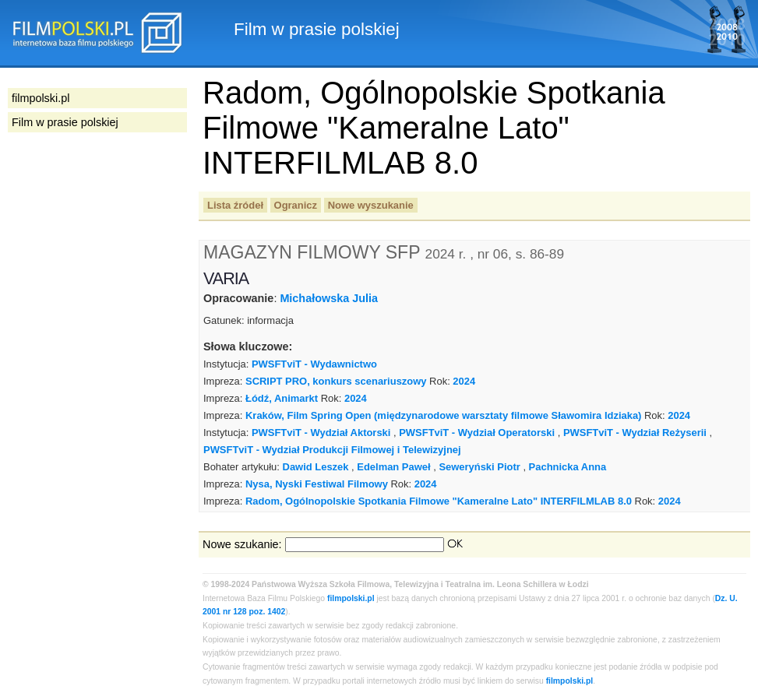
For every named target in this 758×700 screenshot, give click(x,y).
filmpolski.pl (351, 598)
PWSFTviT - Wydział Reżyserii (635, 433)
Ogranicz (296, 205)
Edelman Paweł (393, 467)
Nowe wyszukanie (371, 205)
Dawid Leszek (316, 467)
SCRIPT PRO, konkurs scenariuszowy (336, 381)
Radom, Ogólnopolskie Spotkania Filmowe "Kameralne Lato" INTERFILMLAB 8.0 (439, 501)
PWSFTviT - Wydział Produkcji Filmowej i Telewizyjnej (332, 450)
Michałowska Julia (329, 298)
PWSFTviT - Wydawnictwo (314, 364)
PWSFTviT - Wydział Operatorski (477, 433)
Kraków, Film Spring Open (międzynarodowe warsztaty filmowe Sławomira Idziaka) (443, 415)
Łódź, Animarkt (282, 398)
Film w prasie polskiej (65, 122)
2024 (464, 381)
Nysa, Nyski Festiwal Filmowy (317, 484)
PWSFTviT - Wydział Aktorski (321, 433)
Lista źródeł (235, 205)
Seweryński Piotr (479, 467)
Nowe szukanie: (242, 544)
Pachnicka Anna (568, 467)
